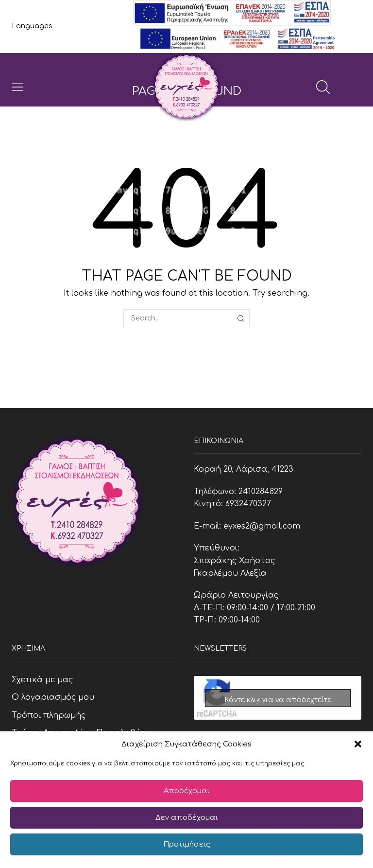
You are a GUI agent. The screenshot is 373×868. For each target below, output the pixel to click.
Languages (32, 26)
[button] (358, 744)
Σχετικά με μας (42, 680)
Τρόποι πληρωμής (49, 715)
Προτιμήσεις (187, 844)
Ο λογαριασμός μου (53, 697)
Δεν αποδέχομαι (187, 818)
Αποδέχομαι (187, 791)
